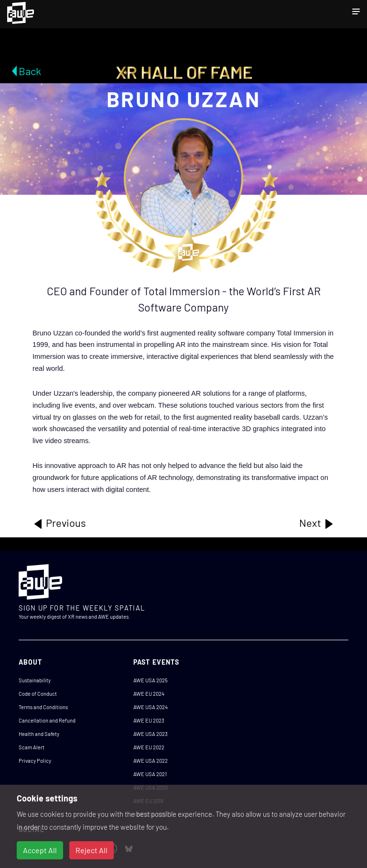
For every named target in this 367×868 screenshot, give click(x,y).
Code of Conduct (38, 694)
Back (30, 71)
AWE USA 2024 (151, 707)
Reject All (92, 850)
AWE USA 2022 (151, 761)
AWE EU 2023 (149, 720)
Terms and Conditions (43, 707)
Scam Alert (32, 747)
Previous (59, 523)
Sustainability (35, 680)
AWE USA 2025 (151, 680)
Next (317, 523)
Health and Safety (39, 734)
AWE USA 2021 (150, 774)
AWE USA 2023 (151, 734)
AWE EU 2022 (149, 747)
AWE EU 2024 (149, 694)
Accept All (40, 850)
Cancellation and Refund (47, 720)
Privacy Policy (35, 761)
